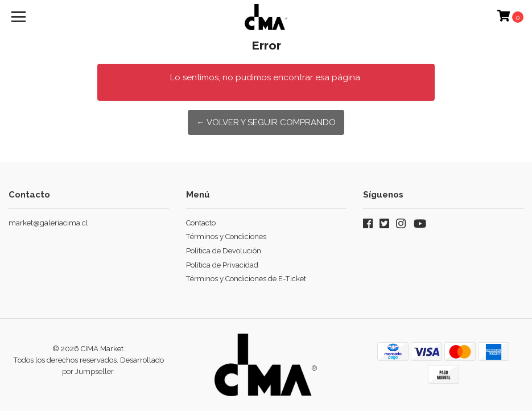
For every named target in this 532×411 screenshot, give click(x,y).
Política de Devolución (224, 251)
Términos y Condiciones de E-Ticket (246, 279)
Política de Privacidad (222, 265)
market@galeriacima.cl (48, 223)
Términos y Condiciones (226, 237)
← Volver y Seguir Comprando (266, 122)
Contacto (201, 223)
